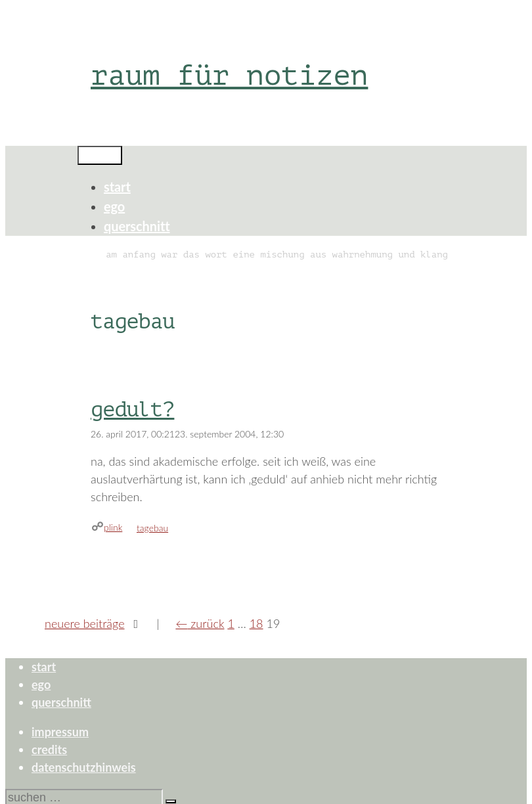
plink (113, 527)
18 (256, 623)
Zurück (200, 623)
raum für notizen (229, 75)
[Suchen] (171, 801)
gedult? (132, 410)
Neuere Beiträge (85, 623)
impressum (60, 732)
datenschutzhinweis (84, 767)
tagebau (152, 528)
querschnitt (137, 226)
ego (114, 206)
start (117, 187)
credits (49, 749)
